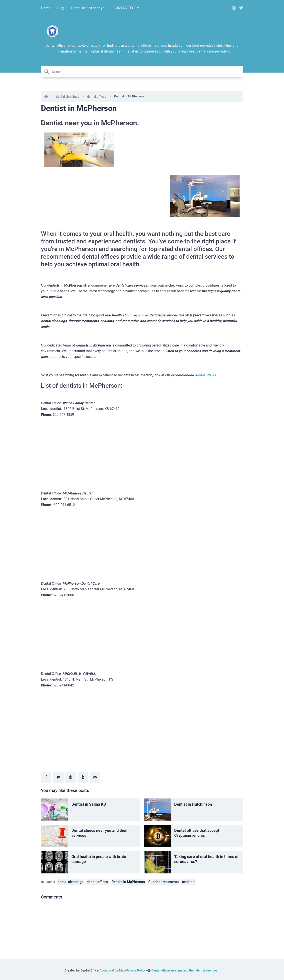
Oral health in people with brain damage (99, 859)
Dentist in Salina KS (89, 804)
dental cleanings (68, 97)
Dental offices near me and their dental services (184, 970)
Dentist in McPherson (128, 882)
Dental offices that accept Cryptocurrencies (197, 833)
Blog (61, 8)
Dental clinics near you (89, 8)
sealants (189, 882)
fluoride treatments (163, 882)
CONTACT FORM (127, 8)
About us (106, 970)
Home (46, 8)
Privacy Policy (136, 970)
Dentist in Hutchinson (193, 804)
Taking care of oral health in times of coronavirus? (206, 859)
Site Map (119, 970)
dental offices (97, 97)
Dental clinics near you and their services (100, 833)
